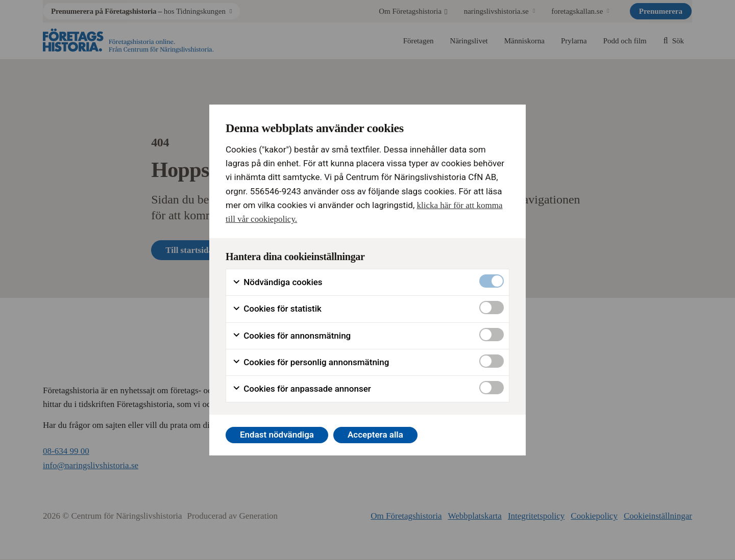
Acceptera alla (375, 435)
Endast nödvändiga (277, 435)
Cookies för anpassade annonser (302, 389)
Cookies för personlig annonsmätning (311, 362)
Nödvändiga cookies (277, 282)
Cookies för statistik (277, 309)
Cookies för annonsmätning (291, 336)
